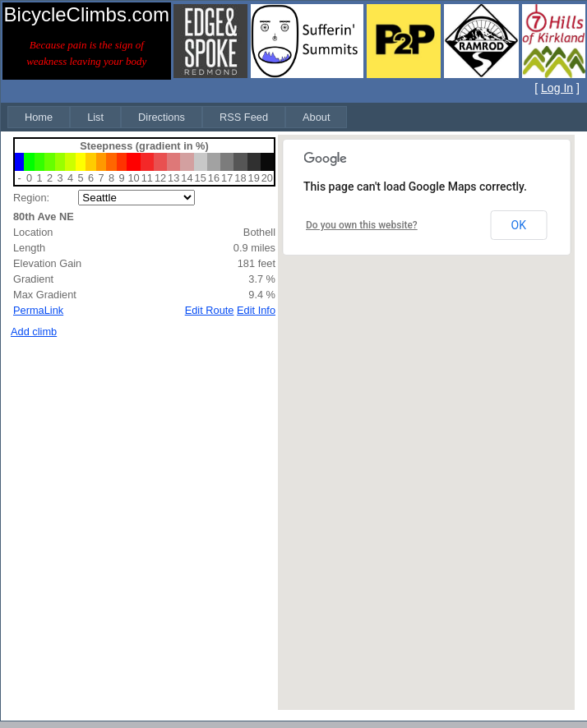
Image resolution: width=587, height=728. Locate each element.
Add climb (34, 332)
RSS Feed (244, 117)
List (95, 117)
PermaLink (38, 310)
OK (519, 225)
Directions (162, 117)
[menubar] (177, 117)
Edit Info (256, 310)
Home (39, 117)
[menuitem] (39, 117)
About (316, 117)
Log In (557, 88)
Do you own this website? (362, 225)
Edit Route (210, 310)
